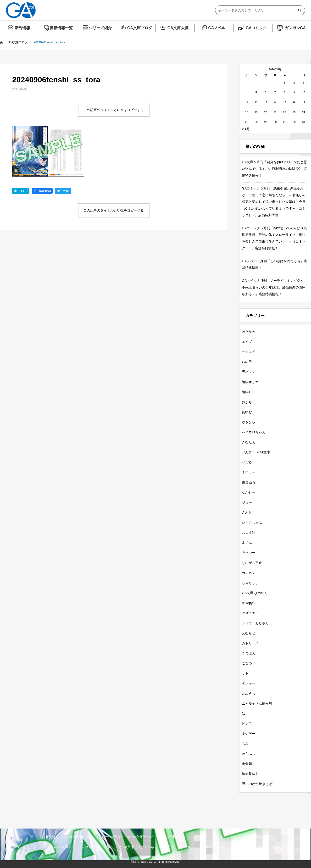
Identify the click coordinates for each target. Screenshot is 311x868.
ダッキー (249, 683)
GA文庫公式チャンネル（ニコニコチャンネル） (158, 847)
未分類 (247, 764)
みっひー (249, 553)
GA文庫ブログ (140, 28)
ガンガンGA (295, 28)
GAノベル (217, 28)
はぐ (245, 713)
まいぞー (249, 734)
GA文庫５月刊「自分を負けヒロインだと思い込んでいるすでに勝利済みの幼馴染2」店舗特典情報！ (275, 169)
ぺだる (247, 462)
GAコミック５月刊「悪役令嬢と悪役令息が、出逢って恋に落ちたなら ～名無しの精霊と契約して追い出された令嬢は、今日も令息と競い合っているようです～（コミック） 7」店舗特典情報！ (274, 202)
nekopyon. (250, 603)
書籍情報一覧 (61, 28)
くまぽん (249, 653)
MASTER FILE (216, 847)
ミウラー (249, 472)
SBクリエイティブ (32, 847)
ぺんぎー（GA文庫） (258, 452)
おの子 (247, 362)
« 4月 (246, 129)
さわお (247, 512)
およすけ (249, 533)
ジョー (247, 502)
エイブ (247, 342)
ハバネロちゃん (254, 432)
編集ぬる (249, 482)
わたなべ (249, 332)
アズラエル (250, 613)
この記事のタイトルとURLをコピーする (114, 110)
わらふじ (249, 754)
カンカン (249, 573)
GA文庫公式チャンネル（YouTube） (84, 847)
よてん (247, 543)
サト (245, 673)
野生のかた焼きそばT (258, 784)
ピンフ (247, 723)
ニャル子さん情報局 (257, 703)
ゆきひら (249, 422)
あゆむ (247, 412)
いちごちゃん (252, 523)
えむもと (249, 633)
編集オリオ (250, 382)
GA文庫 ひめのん (255, 593)
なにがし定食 (252, 563)
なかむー (249, 492)
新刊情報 (22, 28)
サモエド (249, 352)
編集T (246, 392)
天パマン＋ (250, 372)
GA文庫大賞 (178, 28)
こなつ (247, 663)
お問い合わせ (272, 847)
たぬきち (249, 693)
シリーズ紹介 (100, 28)
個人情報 (244, 847)
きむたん (249, 442)
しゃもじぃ (250, 583)
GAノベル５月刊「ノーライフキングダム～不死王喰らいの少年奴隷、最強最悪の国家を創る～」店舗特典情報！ (274, 287)
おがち (247, 402)
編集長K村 (250, 774)
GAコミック (256, 28)
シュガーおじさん (255, 623)
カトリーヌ (250, 643)
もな (245, 744)
